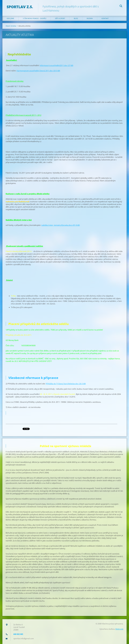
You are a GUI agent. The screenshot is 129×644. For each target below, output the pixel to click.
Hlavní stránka (11, 26)
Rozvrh (90, 18)
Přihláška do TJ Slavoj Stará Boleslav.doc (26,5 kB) (66, 384)
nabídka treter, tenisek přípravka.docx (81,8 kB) (61, 225)
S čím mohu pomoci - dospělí (35, 18)
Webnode (119, 629)
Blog (76, 18)
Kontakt (105, 18)
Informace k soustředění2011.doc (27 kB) (57, 65)
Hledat (121, 6)
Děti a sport (60, 18)
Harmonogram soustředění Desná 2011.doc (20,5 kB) (38, 71)
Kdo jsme (10, 18)
